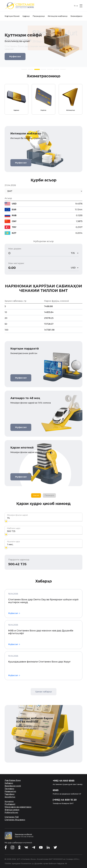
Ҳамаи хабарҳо (44, 692)
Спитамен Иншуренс (15, 820)
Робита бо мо (11, 812)
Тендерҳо (9, 789)
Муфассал (15, 57)
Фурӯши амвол (12, 810)
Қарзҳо (26, 16)
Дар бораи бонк (13, 780)
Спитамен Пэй (12, 817)
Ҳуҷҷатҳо (9, 801)
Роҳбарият (10, 804)
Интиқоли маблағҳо (58, 16)
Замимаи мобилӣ (23, 834)
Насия (36, 495)
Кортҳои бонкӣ (12, 16)
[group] (16, 99)
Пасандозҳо (39, 16)
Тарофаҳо (10, 794)
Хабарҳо (9, 783)
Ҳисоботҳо (10, 797)
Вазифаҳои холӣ (13, 786)
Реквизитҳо (10, 791)
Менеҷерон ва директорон (18, 807)
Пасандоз (49, 495)
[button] (24, 69)
